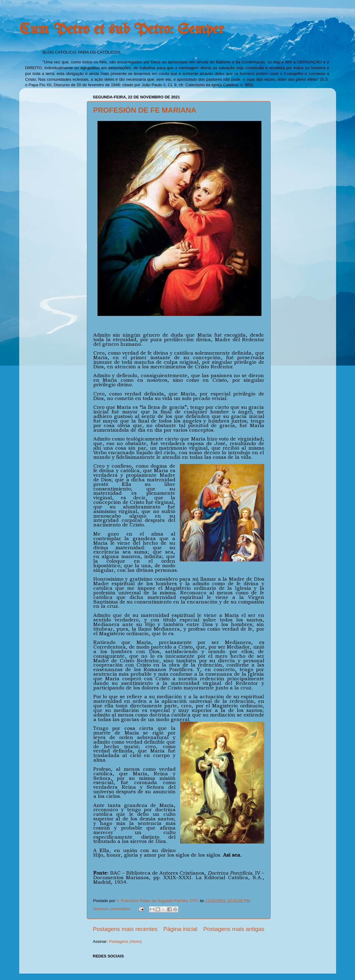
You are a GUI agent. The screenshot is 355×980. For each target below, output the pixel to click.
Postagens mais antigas (234, 929)
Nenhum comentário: (113, 909)
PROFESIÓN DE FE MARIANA (145, 110)
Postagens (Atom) (125, 941)
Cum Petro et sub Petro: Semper (122, 30)
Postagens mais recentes (125, 929)
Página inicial (180, 929)
